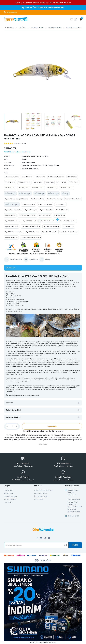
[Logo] (16, 19)
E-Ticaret (38, 642)
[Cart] (81, 19)
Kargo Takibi (39, 499)
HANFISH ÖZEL (43, 156)
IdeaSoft (32, 642)
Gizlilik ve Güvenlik (41, 493)
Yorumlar (10, 403)
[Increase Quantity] (17, 426)
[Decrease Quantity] (6, 426)
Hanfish (25, 159)
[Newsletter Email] (43, 545)
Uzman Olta (8, 502)
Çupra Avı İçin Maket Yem (32, 165)
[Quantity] (12, 426)
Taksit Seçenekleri (13, 410)
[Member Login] (76, 19)
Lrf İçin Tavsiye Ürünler (51, 165)
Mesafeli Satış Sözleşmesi (43, 490)
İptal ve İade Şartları (41, 496)
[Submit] (75, 545)
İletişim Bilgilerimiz (10, 499)
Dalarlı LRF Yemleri (29, 156)
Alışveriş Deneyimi (13, 417)
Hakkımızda (8, 490)
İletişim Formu (9, 493)
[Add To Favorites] (13, 259)
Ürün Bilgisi (11, 268)
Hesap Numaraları (10, 496)
